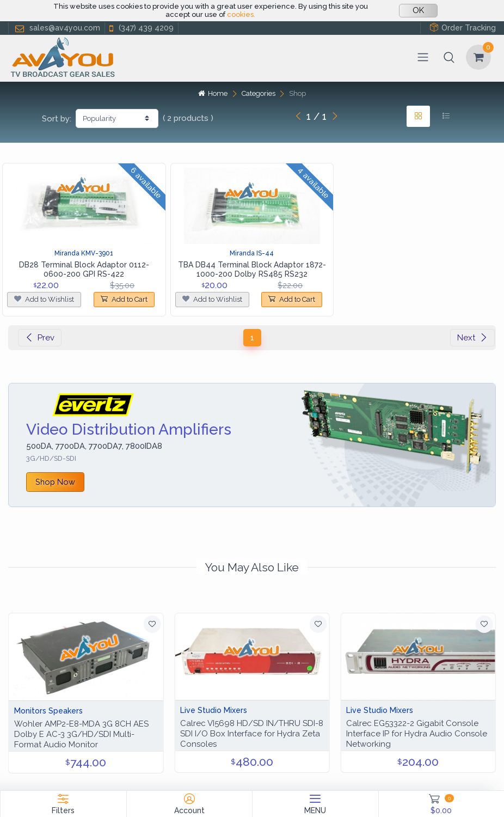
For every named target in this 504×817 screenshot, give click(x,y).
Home (213, 93)
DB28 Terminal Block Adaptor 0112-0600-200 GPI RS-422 (84, 269)
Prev (40, 338)
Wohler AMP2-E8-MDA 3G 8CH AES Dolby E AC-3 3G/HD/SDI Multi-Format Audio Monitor (81, 734)
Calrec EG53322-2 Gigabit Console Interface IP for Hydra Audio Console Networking (417, 734)
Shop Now (55, 482)
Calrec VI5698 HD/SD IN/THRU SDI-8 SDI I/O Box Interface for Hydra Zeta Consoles (252, 734)
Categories (259, 93)
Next (472, 338)
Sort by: (57, 119)
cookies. (241, 14)
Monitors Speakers (48, 711)
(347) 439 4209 (140, 28)
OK (418, 10)
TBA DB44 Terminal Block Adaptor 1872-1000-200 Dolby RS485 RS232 (252, 269)
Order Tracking (463, 28)
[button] (449, 57)
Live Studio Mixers (214, 710)
